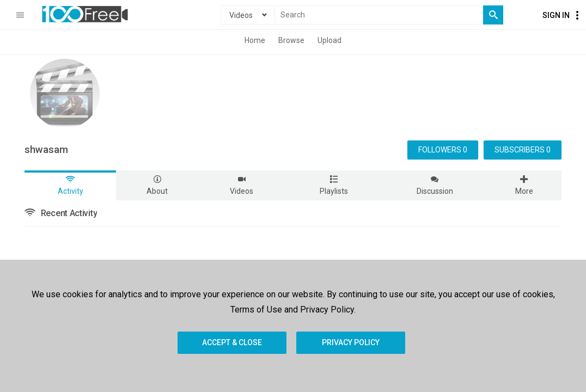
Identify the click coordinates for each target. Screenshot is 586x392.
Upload (329, 40)
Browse (291, 40)
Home (255, 40)
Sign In (556, 15)
